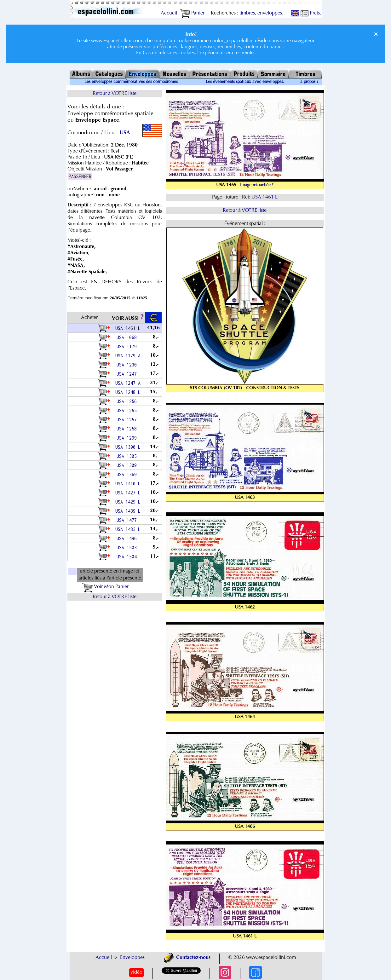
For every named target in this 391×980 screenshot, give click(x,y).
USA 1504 (128, 557)
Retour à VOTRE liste (115, 94)
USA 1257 (128, 420)
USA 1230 (128, 365)
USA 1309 (128, 465)
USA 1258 (128, 429)
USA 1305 (128, 456)
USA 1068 (128, 337)
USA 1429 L (128, 502)
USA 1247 (128, 374)
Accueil (169, 13)
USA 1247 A (128, 383)
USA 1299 (128, 438)
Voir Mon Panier (105, 587)
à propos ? (309, 82)
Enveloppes (132, 958)
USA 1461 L (264, 197)
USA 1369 (128, 474)
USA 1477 (128, 520)
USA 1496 (128, 538)
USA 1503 (128, 548)
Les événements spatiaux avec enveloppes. (245, 82)
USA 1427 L (128, 493)
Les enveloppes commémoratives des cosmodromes (131, 82)
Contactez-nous (187, 958)
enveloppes (270, 13)
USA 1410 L (128, 484)
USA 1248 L (128, 392)
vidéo (136, 972)
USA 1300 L (128, 447)
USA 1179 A (128, 356)
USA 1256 (128, 401)
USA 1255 (128, 410)
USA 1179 (128, 346)
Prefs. (311, 13)
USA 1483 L (128, 529)
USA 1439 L (128, 511)
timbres (247, 13)
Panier (192, 13)
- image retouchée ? (256, 185)
